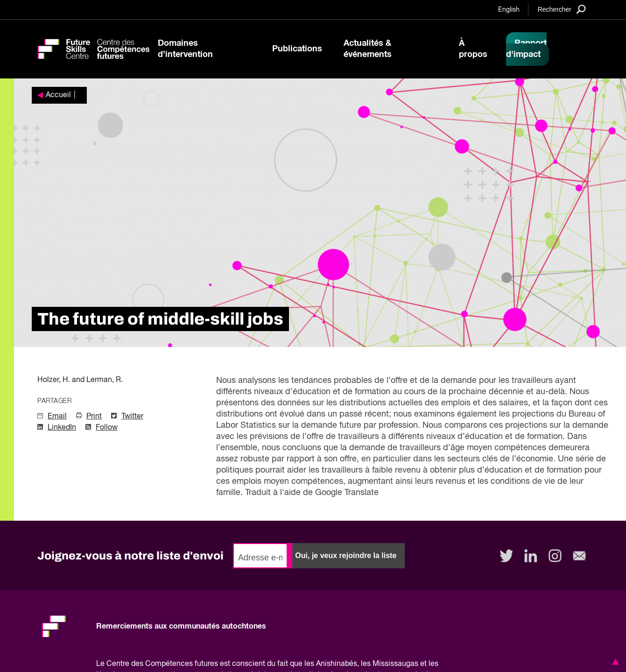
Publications (297, 49)
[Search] (562, 9)
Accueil (58, 95)
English (509, 10)
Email (57, 417)
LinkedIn (62, 428)
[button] (614, 662)
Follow (107, 428)
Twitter (132, 417)
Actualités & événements (368, 49)
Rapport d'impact (526, 49)
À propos (473, 49)
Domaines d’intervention (185, 49)
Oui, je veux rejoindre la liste (346, 555)
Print (94, 417)
